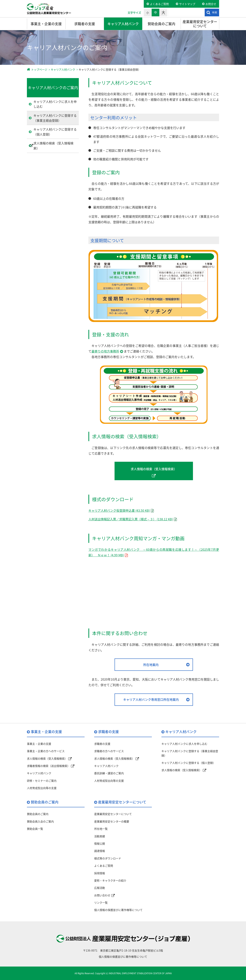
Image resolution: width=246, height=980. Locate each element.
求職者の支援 (85, 24)
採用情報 (100, 873)
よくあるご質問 (159, 4)
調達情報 (100, 851)
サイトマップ (187, 4)
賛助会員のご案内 (161, 24)
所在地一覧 (101, 829)
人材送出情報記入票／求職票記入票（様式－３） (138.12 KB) (131, 519)
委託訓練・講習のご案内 (109, 773)
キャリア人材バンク (123, 24)
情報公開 (100, 843)
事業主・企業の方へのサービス (46, 751)
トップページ (39, 69)
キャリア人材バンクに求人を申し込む (55, 104)
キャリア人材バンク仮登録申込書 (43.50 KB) (119, 510)
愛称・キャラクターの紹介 (110, 880)
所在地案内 (151, 665)
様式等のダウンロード (108, 858)
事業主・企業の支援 (46, 24)
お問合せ (211, 4)
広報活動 (100, 888)
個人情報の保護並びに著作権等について (118, 910)
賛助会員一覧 (35, 829)
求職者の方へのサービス (109, 751)
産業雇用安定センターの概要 (112, 821)
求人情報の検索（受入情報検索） (154, 469)
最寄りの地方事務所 (105, 351)
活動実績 (100, 836)
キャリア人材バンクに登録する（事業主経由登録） (55, 118)
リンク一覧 (101, 902)
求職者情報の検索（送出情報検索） (48, 766)
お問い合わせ (102, 895)
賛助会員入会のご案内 (40, 821)
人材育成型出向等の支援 (42, 788)
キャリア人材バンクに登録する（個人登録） (55, 132)
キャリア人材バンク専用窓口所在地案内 (151, 699)
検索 (215, 12)
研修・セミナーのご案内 (42, 781)
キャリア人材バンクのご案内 (53, 88)
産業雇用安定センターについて (200, 24)
